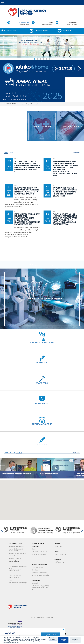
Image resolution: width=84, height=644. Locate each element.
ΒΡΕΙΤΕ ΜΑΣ (67, 31)
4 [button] (44, 59)
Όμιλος (34, 549)
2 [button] (37, 59)
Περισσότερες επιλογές (53, 639)
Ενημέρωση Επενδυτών (39, 552)
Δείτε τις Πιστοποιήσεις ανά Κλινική (42, 617)
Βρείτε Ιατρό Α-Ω (60, 554)
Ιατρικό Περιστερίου (15, 558)
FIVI (10, 580)
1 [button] (34, 59)
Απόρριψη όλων (75, 640)
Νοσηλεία (35, 570)
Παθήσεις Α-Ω (59, 562)
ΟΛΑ (6, 237)
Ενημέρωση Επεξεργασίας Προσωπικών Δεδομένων (40, 587)
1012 (51, 22)
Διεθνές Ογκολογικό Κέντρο (18, 583)
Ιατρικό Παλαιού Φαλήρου (17, 553)
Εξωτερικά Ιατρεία (38, 567)
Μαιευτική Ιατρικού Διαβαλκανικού (15, 577)
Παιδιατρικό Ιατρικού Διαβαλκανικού (16, 570)
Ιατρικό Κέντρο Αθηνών (17, 546)
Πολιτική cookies (37, 590)
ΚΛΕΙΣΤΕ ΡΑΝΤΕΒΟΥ (42, 31)
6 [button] (50, 59)
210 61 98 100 (24, 22)
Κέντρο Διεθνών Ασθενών (40, 575)
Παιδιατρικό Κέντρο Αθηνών (18, 566)
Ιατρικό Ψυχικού (14, 556)
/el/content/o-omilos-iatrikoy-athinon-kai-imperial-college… (42, 46)
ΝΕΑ (11, 237)
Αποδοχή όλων (63, 640)
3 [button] (40, 59)
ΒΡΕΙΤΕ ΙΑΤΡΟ (11, 31)
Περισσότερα (77, 237)
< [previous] (2, 47)
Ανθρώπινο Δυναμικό (39, 554)
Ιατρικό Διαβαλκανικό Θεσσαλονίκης (16, 550)
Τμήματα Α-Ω (59, 546)
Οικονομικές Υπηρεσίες (39, 573)
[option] (42, 46)
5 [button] (47, 59)
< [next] (82, 47)
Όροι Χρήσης (36, 583)
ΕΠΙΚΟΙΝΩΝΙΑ (73, 22)
